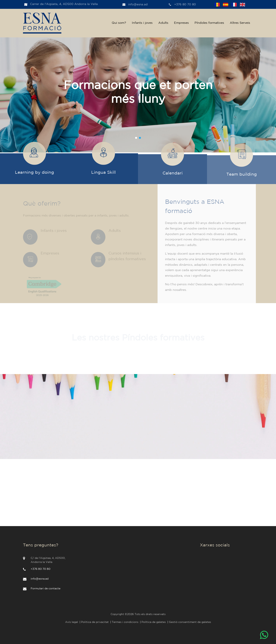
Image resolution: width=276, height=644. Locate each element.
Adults (163, 23)
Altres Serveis (240, 23)
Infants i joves (142, 23)
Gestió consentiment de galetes (190, 622)
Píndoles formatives (209, 23)
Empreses (181, 23)
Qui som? (119, 23)
